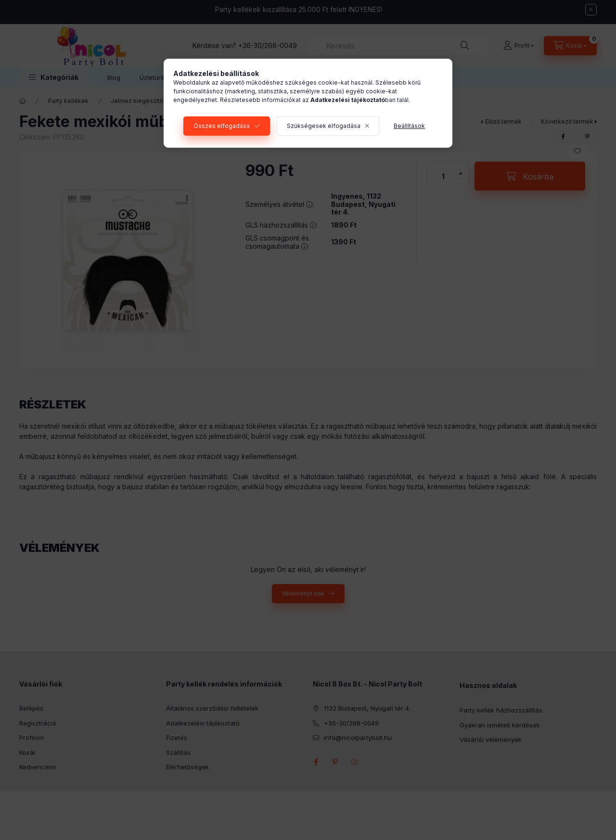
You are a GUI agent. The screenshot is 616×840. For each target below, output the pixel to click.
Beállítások (409, 126)
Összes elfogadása (222, 126)
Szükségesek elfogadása (324, 126)
